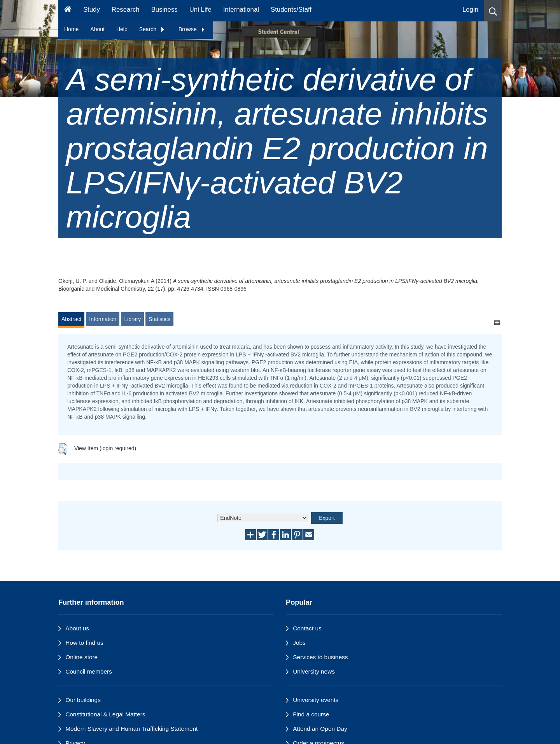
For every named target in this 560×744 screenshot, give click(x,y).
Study (92, 10)
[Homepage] (68, 11)
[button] (493, 11)
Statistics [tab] (159, 319)
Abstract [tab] (71, 319)
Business (164, 10)
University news (314, 671)
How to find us (84, 643)
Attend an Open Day (320, 729)
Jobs (299, 643)
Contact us (307, 628)
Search (152, 29)
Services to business (320, 657)
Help (122, 29)
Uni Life (200, 10)
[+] (497, 323)
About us (77, 628)
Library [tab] (132, 319)
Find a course (311, 714)
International (241, 10)
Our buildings (83, 700)
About (97, 29)
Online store (81, 657)
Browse (192, 29)
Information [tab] (103, 319)
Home (71, 29)
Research (126, 10)
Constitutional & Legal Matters (105, 714)
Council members (89, 671)
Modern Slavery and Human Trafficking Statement (131, 729)
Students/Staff (291, 10)
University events (316, 700)
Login (470, 10)
